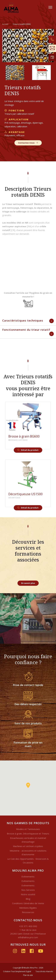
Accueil (5, 24)
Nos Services (28, 890)
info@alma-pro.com (28, 937)
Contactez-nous (28, 143)
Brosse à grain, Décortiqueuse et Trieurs (28, 834)
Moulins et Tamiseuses (28, 829)
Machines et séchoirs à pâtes (28, 846)
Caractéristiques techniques (23, 320)
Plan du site (28, 975)
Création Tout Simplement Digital (17, 971)
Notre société (28, 894)
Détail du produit (28, 450)
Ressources (28, 912)
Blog (28, 899)
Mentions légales (28, 908)
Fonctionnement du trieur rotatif (26, 330)
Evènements (28, 876)
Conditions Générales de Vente (28, 903)
